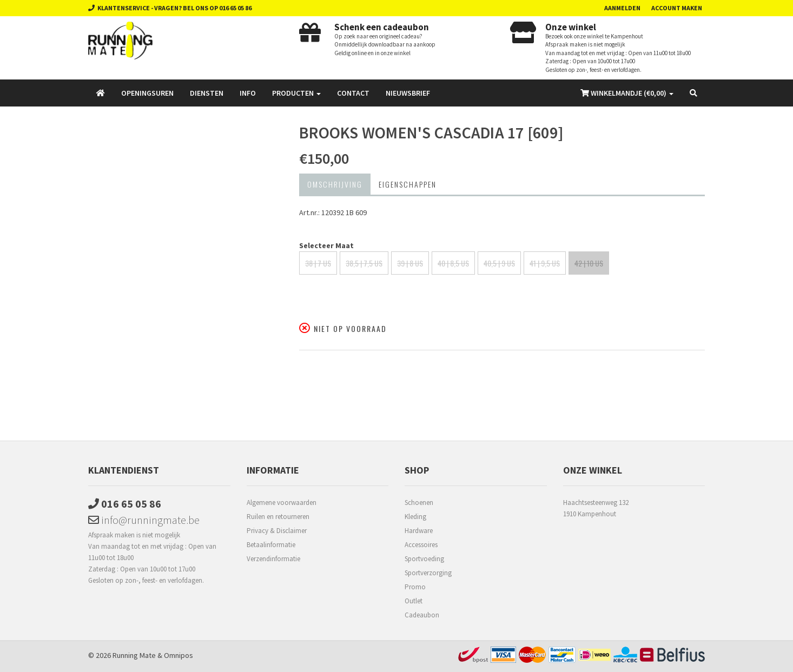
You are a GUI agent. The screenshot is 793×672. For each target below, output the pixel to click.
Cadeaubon (422, 615)
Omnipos (179, 655)
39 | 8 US (410, 263)
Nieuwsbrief (408, 93)
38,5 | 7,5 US (364, 263)
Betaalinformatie (271, 545)
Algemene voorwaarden (282, 503)
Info (248, 93)
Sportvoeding (424, 559)
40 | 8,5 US (453, 263)
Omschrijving (335, 184)
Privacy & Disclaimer (277, 531)
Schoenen (419, 503)
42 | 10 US (589, 263)
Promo (415, 587)
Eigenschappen (408, 184)
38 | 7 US (318, 263)
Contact (353, 93)
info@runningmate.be (144, 520)
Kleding (415, 517)
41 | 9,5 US (545, 263)
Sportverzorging (428, 573)
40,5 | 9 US (499, 263)
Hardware (419, 531)
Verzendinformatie (273, 559)
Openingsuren (147, 93)
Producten (296, 93)
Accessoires (421, 545)
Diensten (207, 93)
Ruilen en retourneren (278, 517)
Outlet (414, 601)
